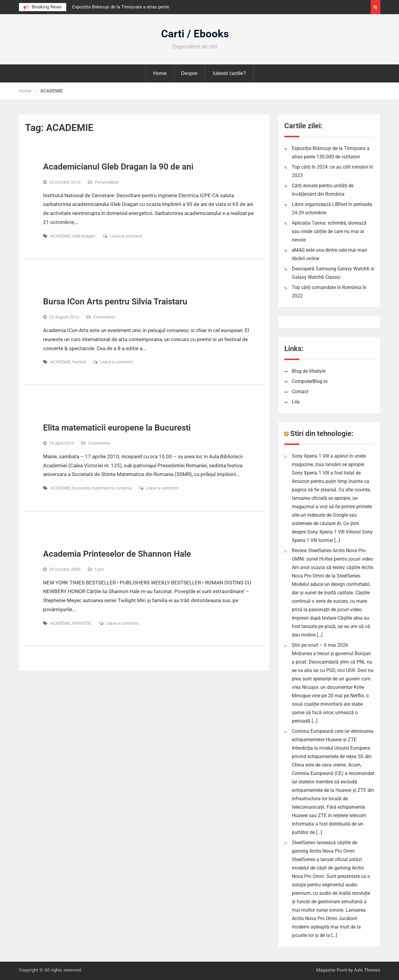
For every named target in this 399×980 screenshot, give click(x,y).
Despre (189, 73)
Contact (300, 392)
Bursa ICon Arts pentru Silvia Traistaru (115, 302)
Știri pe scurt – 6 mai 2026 (320, 645)
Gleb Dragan (84, 236)
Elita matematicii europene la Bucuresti (117, 428)
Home (160, 73)
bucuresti (81, 488)
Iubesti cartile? (229, 73)
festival (79, 362)
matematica (103, 488)
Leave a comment (126, 236)
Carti (99, 569)
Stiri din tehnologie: (322, 434)
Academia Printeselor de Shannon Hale (117, 554)
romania (124, 488)
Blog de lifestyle (309, 371)
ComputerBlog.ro (310, 381)
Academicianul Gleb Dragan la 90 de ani (118, 167)
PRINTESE (82, 623)
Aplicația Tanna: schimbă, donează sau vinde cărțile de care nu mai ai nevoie (329, 231)
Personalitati (107, 182)
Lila (296, 402)
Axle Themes (367, 970)
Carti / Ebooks (195, 34)
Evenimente (104, 317)
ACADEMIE (60, 236)
